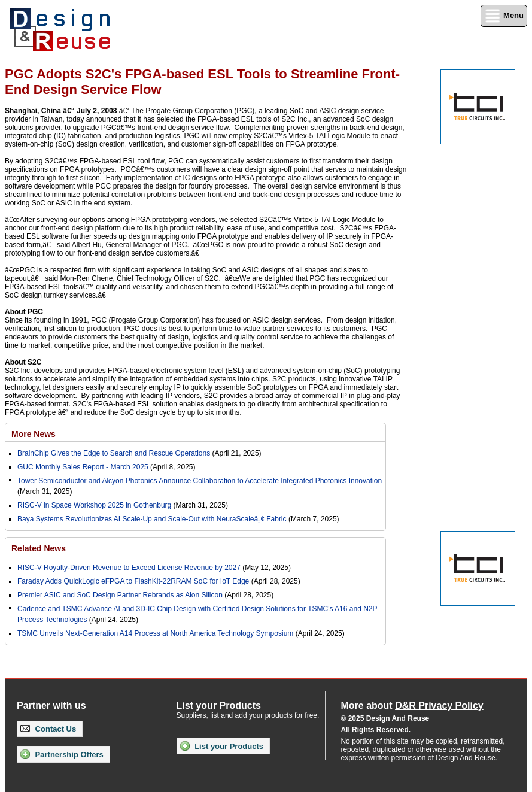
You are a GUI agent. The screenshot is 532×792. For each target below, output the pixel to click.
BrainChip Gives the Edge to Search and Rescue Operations (114, 453)
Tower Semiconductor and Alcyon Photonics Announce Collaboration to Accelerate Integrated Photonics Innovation (200, 481)
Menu (504, 16)
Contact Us (48, 729)
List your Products (222, 746)
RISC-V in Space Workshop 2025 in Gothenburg (94, 505)
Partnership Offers (62, 754)
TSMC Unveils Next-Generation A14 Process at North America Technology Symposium (155, 633)
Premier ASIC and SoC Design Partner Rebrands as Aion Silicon (121, 595)
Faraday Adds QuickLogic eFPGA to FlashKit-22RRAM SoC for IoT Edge (133, 581)
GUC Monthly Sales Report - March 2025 (83, 467)
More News (34, 434)
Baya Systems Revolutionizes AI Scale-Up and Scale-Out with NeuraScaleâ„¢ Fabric (152, 519)
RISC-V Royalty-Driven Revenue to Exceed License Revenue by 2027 (129, 568)
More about (412, 705)
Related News (39, 548)
